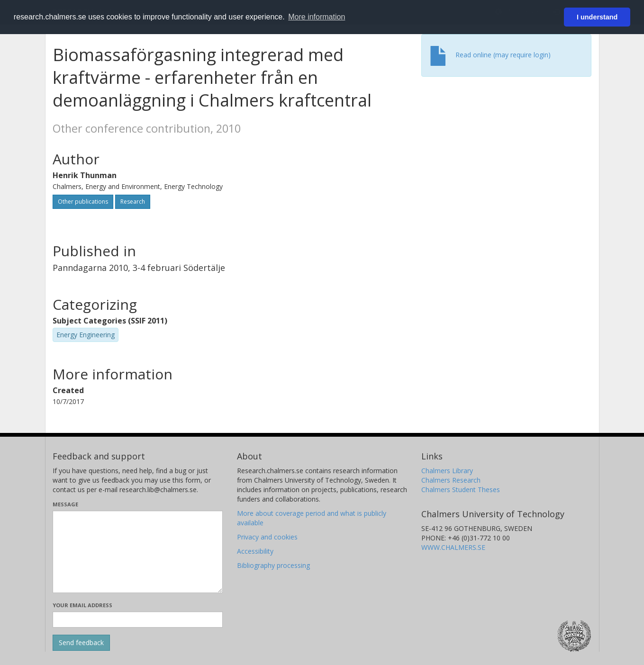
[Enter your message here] (138, 552)
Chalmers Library (447, 471)
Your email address (82, 605)
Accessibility (255, 551)
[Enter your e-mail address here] (138, 620)
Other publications (83, 202)
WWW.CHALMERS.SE (453, 547)
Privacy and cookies (267, 537)
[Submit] (81, 643)
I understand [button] (597, 17)
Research (133, 202)
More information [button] (317, 17)
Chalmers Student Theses (461, 490)
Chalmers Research (451, 480)
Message (65, 504)
